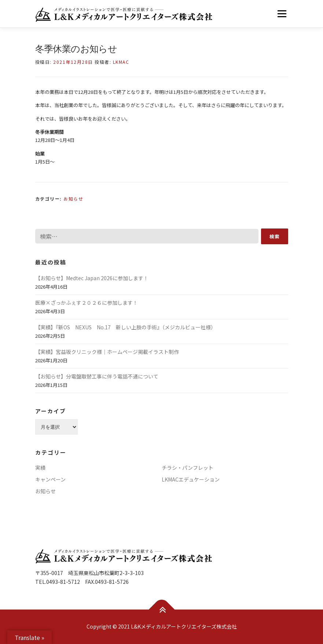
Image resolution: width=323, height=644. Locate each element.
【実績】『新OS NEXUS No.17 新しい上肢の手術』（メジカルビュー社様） (126, 327)
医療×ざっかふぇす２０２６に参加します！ (87, 303)
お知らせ (73, 199)
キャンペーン (50, 479)
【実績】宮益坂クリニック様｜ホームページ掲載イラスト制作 (107, 352)
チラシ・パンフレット (188, 468)
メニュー (282, 14)
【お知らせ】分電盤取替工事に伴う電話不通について (97, 376)
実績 (40, 468)
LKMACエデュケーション (191, 479)
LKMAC (121, 62)
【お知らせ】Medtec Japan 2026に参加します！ (92, 278)
